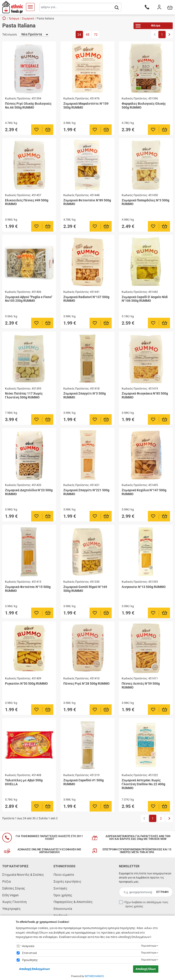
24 (79, 35)
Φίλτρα (148, 26)
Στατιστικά (29, 953)
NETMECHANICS (94, 976)
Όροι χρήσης (63, 895)
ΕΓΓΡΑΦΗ (162, 892)
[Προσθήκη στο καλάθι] (48, 130)
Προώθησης (30, 960)
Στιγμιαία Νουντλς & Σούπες (23, 875)
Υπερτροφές (12, 909)
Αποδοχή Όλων (146, 969)
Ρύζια (6, 881)
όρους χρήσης (134, 906)
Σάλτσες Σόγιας (14, 888)
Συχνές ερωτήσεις (67, 881)
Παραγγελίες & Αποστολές (73, 902)
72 (96, 35)
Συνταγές (60, 888)
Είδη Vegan (10, 895)
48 (87, 35)
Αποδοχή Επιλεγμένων (35, 969)
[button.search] (117, 7)
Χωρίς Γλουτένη (14, 902)
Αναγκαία (28, 946)
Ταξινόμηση (10, 35)
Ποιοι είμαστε (64, 875)
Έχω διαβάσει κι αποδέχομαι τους (147, 904)
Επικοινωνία (63, 909)
